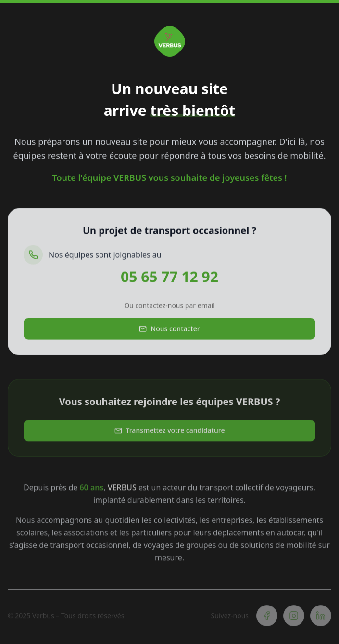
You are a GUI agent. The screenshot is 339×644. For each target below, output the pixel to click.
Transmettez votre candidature (170, 432)
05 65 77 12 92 (169, 278)
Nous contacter (169, 330)
